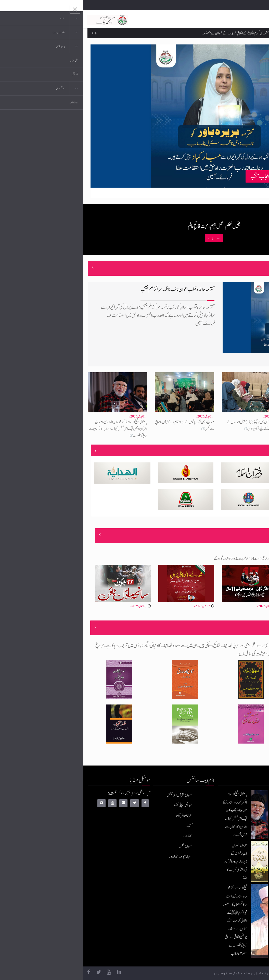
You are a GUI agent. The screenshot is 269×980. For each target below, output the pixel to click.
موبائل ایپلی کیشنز (99, 805)
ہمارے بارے (130, 238)
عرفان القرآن (101, 816)
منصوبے (249, 451)
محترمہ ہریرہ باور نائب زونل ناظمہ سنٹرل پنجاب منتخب (209, 176)
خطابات (104, 836)
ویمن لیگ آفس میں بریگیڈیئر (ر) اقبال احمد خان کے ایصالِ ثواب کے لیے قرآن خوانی (171, 426)
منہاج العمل (102, 846)
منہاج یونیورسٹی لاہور (97, 857)
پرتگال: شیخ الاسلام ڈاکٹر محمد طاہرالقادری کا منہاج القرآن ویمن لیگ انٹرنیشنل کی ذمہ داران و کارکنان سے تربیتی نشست (35, 429)
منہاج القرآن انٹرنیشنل (96, 795)
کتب (106, 826)
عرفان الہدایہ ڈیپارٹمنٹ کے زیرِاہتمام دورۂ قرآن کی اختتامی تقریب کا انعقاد (204, 28)
